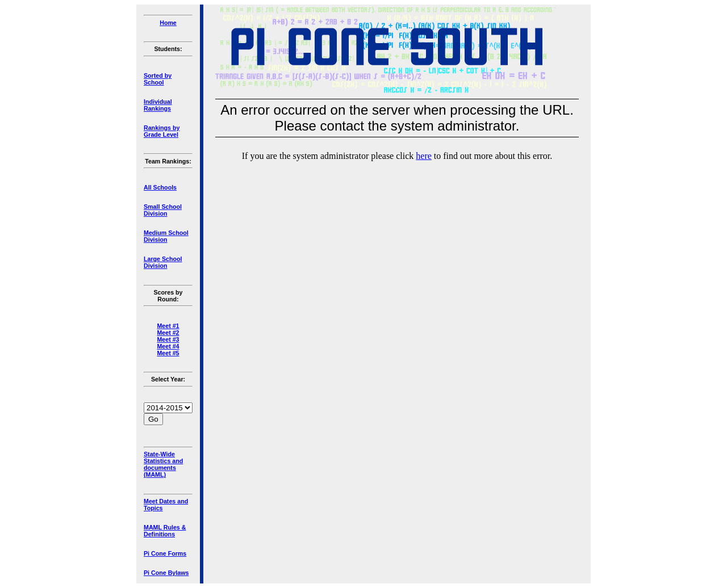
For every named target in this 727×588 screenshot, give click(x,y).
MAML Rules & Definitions (165, 531)
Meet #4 (168, 346)
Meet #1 (168, 326)
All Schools (160, 187)
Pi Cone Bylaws (166, 573)
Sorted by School (158, 79)
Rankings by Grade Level (162, 131)
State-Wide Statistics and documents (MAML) (163, 464)
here (424, 156)
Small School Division (163, 210)
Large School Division (163, 262)
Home (168, 23)
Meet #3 (168, 339)
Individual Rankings (158, 105)
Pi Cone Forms (165, 553)
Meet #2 (168, 333)
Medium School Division (166, 236)
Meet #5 (168, 353)
